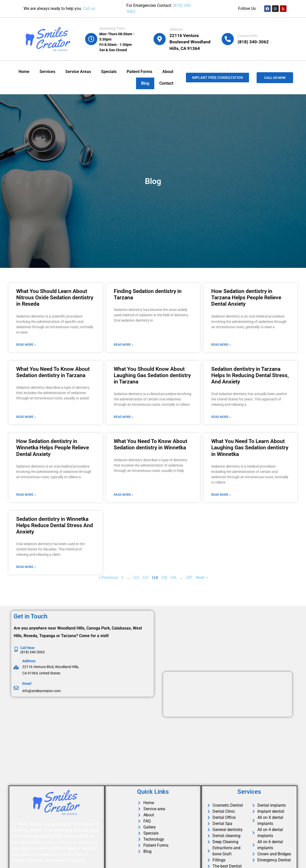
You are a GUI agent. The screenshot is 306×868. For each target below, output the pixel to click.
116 (173, 577)
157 (189, 577)
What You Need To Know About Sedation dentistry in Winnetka (150, 444)
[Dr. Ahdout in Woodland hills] (85, 740)
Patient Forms (139, 72)
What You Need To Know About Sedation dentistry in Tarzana (53, 372)
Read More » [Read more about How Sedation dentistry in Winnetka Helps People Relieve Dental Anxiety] (26, 495)
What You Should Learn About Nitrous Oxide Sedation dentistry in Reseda (55, 298)
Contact (166, 83)
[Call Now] (16, 649)
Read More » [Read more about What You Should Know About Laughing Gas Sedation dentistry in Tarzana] (123, 417)
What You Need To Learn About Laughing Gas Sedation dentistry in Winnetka (250, 448)
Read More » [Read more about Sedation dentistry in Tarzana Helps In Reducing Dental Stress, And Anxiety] (221, 417)
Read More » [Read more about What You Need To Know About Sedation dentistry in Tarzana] (26, 417)
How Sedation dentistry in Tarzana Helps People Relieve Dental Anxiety (246, 298)
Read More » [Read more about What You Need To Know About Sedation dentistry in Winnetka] (123, 495)
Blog (145, 83)
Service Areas (78, 72)
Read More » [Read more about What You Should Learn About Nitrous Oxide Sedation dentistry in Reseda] (26, 345)
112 (136, 577)
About (168, 72)
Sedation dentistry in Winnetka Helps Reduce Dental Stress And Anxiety (55, 525)
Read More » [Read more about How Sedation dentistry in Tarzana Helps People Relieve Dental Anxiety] (221, 345)
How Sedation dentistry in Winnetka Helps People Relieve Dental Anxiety (53, 448)
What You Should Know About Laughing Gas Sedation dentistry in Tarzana (152, 375)
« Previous (108, 577)
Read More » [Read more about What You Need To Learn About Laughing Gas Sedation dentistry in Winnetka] (221, 495)
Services (47, 72)
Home (24, 72)
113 (146, 577)
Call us (89, 8)
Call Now (27, 648)
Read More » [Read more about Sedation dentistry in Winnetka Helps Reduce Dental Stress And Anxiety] (26, 567)
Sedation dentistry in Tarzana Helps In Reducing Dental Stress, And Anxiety (250, 375)
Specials (109, 72)
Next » (202, 577)
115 (164, 577)
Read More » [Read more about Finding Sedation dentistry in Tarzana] (123, 345)
